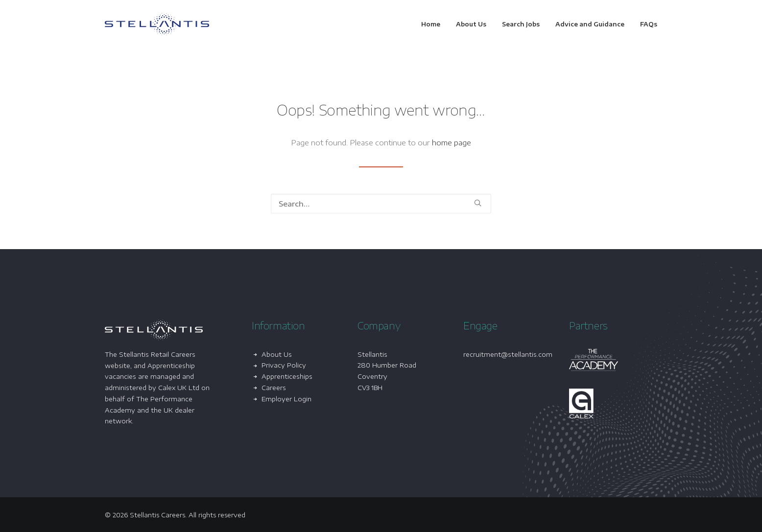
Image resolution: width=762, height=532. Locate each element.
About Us (471, 24)
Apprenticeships (287, 376)
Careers (274, 388)
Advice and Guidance (590, 24)
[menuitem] (434, 24)
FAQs (649, 24)
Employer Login (286, 399)
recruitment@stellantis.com (508, 354)
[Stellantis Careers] (157, 24)
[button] (478, 203)
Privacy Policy (284, 365)
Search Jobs (521, 24)
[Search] (381, 204)
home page (452, 142)
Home (431, 24)
